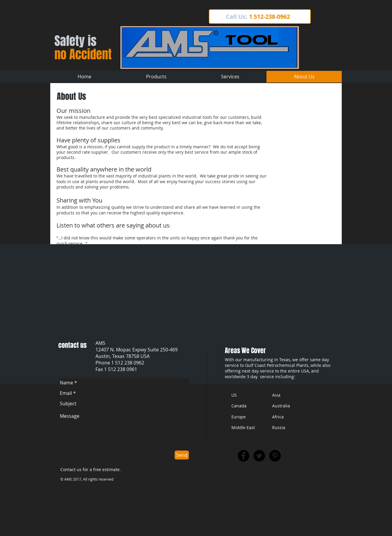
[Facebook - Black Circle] (243, 456)
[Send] (182, 455)
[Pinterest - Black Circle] (275, 456)
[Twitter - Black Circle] (259, 456)
